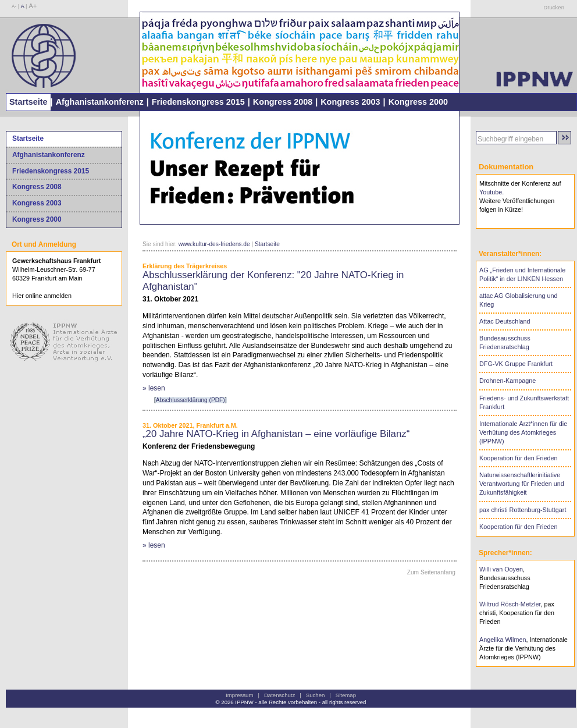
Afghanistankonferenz (100, 102)
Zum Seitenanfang (431, 572)
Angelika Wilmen (503, 640)
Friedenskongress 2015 (198, 102)
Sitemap (346, 695)
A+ (33, 6)
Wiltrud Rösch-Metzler (510, 604)
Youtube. (491, 192)
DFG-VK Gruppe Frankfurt (516, 364)
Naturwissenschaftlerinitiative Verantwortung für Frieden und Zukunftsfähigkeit (522, 484)
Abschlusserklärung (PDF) (190, 400)
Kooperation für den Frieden (518, 458)
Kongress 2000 (418, 102)
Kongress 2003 (350, 102)
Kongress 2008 (283, 102)
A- (14, 7)
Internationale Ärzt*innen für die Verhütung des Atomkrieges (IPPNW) (523, 432)
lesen (157, 388)
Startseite (29, 102)
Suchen (316, 695)
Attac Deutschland (505, 321)
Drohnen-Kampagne (507, 381)
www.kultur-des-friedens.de (214, 244)
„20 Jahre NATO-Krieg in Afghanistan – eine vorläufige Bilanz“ (276, 434)
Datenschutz (279, 695)
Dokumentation (506, 167)
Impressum (239, 695)
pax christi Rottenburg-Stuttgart (523, 510)
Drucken (554, 7)
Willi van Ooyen (501, 569)
